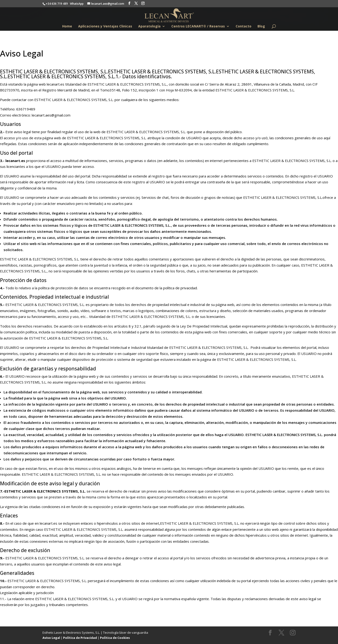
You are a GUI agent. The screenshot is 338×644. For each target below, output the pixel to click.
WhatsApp (77, 4)
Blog (261, 26)
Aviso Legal (51, 638)
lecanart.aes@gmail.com (51, 115)
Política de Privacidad (80, 638)
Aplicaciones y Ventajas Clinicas (105, 26)
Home (67, 26)
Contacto (244, 26)
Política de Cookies (115, 638)
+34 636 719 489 (57, 4)
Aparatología (149, 26)
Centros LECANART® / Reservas (198, 26)
